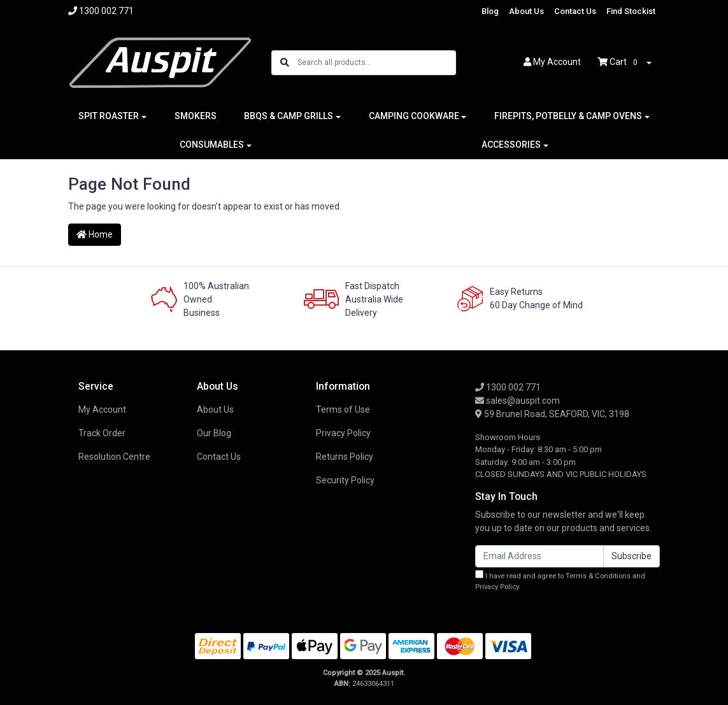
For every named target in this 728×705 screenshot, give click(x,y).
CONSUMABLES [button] (212, 145)
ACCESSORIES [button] (511, 145)
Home (95, 234)
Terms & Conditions (598, 576)
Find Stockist (631, 11)
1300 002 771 (508, 387)
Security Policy (345, 480)
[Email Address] (539, 556)
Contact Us (575, 11)
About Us (526, 11)
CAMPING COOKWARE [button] (414, 116)
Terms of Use (343, 409)
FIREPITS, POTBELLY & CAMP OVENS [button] (568, 116)
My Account (102, 409)
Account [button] (552, 62)
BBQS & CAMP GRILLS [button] (289, 116)
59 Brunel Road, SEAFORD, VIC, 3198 (552, 414)
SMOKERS (196, 116)
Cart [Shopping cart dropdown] (621, 62)
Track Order (102, 433)
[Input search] (376, 63)
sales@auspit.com (517, 401)
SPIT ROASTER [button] (109, 116)
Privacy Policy (343, 433)
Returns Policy (345, 457)
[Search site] (285, 63)
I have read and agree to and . (560, 580)
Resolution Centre (114, 457)
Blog (490, 11)
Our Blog (214, 433)
